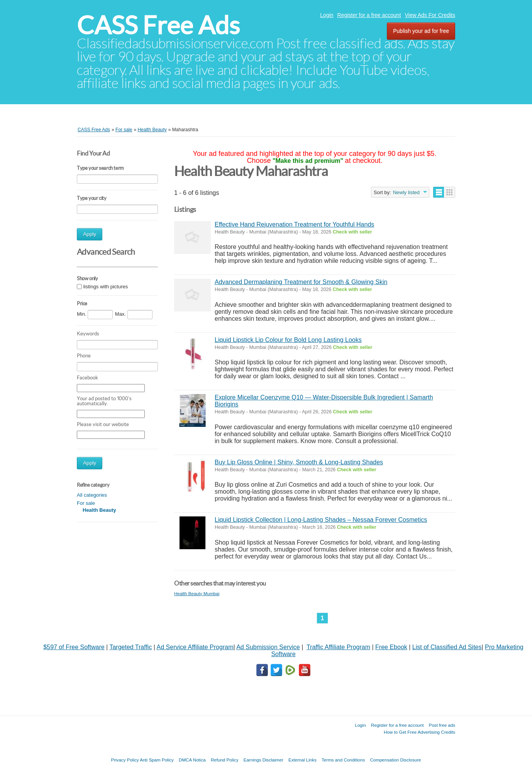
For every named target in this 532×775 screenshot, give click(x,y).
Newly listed (406, 192)
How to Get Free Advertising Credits (419, 732)
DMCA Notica (192, 760)
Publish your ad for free (421, 31)
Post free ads (442, 725)
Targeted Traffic (130, 647)
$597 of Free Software (74, 647)
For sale (86, 503)
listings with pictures (106, 287)
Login (327, 15)
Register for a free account (369, 15)
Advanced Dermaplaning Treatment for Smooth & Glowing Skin (301, 282)
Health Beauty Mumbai (197, 593)
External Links (302, 760)
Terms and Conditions (343, 760)
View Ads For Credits (430, 15)
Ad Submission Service (268, 647)
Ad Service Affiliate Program (195, 647)
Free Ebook (391, 647)
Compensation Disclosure (395, 760)
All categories (92, 495)
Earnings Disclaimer (263, 760)
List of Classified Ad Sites (447, 647)
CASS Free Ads (158, 25)
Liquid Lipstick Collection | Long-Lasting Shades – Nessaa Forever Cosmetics (321, 520)
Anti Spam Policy (157, 760)
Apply (90, 234)
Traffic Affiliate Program (338, 647)
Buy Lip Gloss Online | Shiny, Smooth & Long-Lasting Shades (299, 462)
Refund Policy (225, 760)
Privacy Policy (125, 760)
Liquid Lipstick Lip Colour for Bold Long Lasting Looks (288, 340)
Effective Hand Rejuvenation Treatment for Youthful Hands (294, 224)
